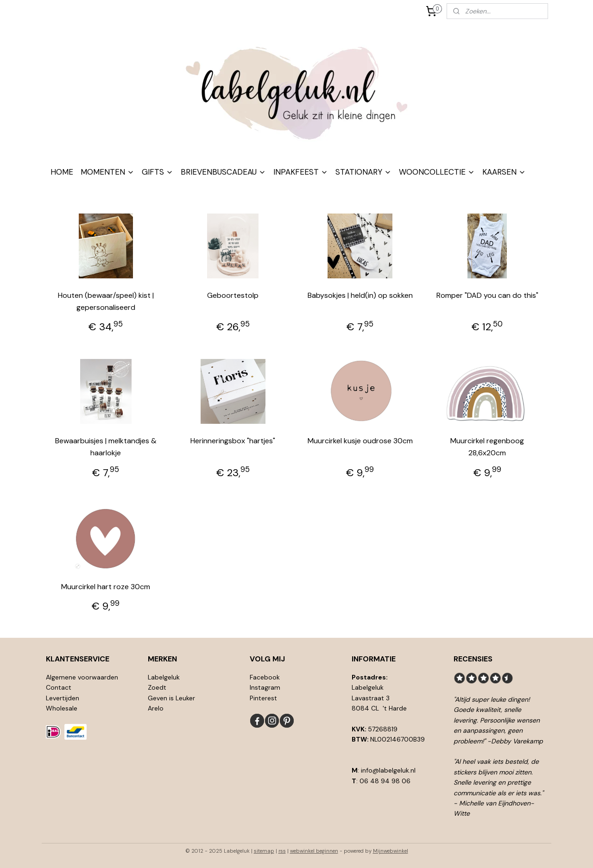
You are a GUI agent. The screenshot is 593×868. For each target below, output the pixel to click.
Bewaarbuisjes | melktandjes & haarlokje (106, 447)
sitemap (264, 851)
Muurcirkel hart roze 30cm (106, 587)
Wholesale (62, 708)
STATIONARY (363, 172)
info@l (371, 770)
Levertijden (63, 698)
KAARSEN (504, 172)
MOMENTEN (107, 172)
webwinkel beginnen (314, 851)
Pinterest (263, 698)
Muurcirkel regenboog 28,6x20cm (487, 447)
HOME (62, 172)
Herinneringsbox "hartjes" (233, 441)
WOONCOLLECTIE (437, 172)
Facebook (265, 677)
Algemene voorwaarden (82, 677)
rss (282, 851)
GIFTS (158, 172)
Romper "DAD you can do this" (487, 295)
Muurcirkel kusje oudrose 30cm (360, 441)
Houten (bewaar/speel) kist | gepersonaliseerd (106, 301)
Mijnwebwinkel (391, 851)
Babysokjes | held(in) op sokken (360, 295)
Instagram (265, 687)
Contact (59, 687)
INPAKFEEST (301, 172)
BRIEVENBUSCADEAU (223, 172)
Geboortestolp (233, 295)
